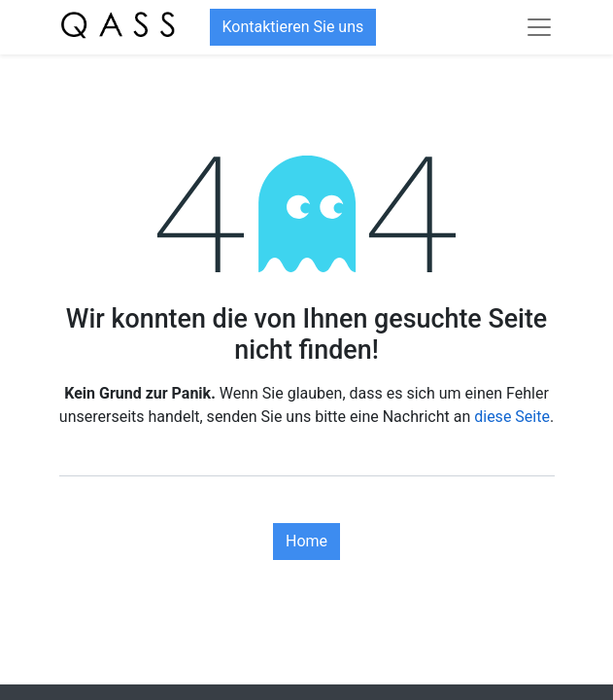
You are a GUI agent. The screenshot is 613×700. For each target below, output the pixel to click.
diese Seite (512, 417)
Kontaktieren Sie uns (293, 27)
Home (306, 541)
